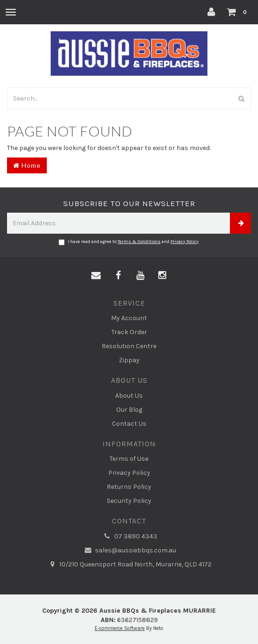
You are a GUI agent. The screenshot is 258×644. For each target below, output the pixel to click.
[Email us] (96, 276)
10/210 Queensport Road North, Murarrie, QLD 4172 (129, 565)
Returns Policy (129, 487)
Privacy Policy (184, 242)
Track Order (129, 332)
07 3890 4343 (129, 537)
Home (27, 165)
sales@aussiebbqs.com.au (129, 551)
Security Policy (129, 501)
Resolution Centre (129, 346)
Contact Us (129, 424)
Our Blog (129, 410)
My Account (129, 318)
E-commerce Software (120, 628)
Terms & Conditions (139, 242)
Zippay (129, 360)
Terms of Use (129, 459)
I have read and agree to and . (129, 242)
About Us (129, 396)
